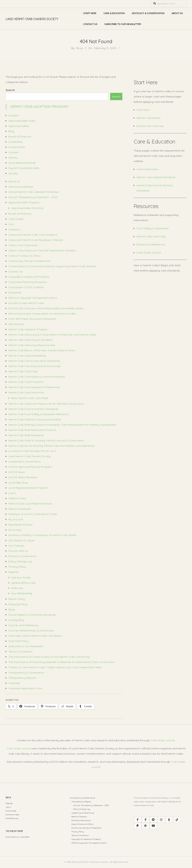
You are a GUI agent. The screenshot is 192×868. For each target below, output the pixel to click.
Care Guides (16, 219)
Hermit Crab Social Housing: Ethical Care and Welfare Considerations (52, 446)
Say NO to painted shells (24, 168)
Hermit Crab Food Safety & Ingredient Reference (38, 414)
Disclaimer (15, 293)
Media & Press (17, 498)
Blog (11, 131)
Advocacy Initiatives (21, 187)
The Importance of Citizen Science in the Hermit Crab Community (49, 657)
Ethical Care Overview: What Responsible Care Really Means (46, 308)
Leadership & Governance (24, 462)
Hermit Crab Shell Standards (26, 435)
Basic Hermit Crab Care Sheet (30, 398)
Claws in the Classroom (23, 245)
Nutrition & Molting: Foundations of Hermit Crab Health (42, 535)
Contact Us (90, 24)
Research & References (151, 244)
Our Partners (16, 546)
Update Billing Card (23, 583)
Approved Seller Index (22, 121)
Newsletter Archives (21, 525)
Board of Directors (20, 136)
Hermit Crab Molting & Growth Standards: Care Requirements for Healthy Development (62, 425)
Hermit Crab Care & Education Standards (34, 361)
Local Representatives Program (28, 488)
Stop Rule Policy (18, 641)
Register (13, 572)
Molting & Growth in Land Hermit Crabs (33, 514)
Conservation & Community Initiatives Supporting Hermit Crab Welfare (52, 266)
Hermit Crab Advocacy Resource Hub (32, 345)
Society (13, 173)
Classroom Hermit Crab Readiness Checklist (36, 240)
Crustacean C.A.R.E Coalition (26, 287)
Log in (8, 807)
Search (10, 90)
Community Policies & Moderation (30, 261)
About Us (177, 13)
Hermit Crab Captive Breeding (27, 356)
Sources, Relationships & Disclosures (31, 630)
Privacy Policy (17, 567)
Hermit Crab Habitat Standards (156, 177)
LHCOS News (17, 472)
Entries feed (11, 811)
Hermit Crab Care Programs (26, 382)
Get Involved (16, 324)
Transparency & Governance (26, 673)
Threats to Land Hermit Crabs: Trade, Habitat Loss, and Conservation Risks (55, 667)
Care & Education (114, 13)
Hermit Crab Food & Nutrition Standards (33, 409)
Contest (13, 152)
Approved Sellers (19, 126)
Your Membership (22, 593)
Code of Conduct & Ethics (25, 256)
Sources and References (23, 625)
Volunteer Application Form (25, 688)
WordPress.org (12, 818)
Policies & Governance (22, 556)
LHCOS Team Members (23, 477)
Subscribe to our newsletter (18, 837)
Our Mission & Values (21, 540)
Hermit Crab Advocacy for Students (31, 340)
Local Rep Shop (18, 483)
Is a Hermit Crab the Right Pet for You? (32, 451)
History (13, 158)
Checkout (14, 229)
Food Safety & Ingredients (153, 228)
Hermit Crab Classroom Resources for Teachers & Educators (46, 404)
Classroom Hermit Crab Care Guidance (33, 235)
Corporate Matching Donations (28, 282)
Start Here (90, 13)
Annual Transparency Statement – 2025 (33, 197)
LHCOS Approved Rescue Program (30, 467)
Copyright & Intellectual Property (29, 277)
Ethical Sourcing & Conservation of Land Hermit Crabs (42, 314)
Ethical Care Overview (150, 126)
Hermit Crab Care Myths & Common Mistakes (37, 377)
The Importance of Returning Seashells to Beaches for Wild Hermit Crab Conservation (62, 662)
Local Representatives (22, 163)
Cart (11, 224)
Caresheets (15, 142)
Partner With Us (18, 551)
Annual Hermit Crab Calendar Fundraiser (34, 192)
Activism (14, 115)
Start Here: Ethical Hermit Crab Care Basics (35, 636)
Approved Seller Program (24, 202)
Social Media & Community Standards (32, 615)
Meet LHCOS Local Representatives (30, 504)
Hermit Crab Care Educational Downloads (35, 366)
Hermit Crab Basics (148, 118)
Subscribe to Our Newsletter (123, 24)
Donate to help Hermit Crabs (26, 303)
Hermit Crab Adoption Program (39, 107)
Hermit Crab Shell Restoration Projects (32, 430)
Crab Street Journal (149, 253)
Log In (12, 493)
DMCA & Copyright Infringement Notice (33, 298)
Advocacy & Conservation (148, 13)
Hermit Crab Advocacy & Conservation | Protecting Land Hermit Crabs (52, 335)
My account (16, 519)
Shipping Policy (18, 604)
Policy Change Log (20, 561)
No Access (15, 530)
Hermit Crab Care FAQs (23, 371)
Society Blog (16, 620)
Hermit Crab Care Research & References (34, 387)
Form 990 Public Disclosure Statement (32, 319)
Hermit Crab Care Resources (26, 392)
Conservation (17, 147)
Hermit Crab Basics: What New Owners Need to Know (42, 350)
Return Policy (17, 599)
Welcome (17, 588)
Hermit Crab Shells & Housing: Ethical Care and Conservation (46, 440)
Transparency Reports (22, 678)
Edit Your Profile (21, 578)
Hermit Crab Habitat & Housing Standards (35, 419)
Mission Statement (20, 509)
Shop (12, 609)
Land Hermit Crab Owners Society (30, 456)
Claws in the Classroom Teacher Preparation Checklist (42, 250)
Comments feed (12, 815)
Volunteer (14, 683)
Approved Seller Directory (27, 208)
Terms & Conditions (21, 652)
